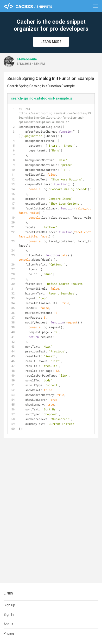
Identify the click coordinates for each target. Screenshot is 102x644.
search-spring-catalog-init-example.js (42, 98)
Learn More (51, 42)
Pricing (9, 633)
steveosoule (27, 59)
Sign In (9, 615)
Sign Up (9, 605)
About (8, 624)
